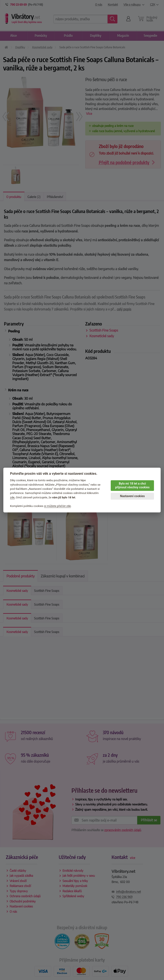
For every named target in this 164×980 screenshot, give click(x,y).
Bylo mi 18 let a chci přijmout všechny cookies (132, 486)
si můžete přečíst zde (57, 506)
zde (12, 497)
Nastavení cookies (132, 496)
